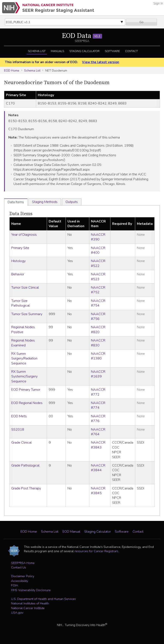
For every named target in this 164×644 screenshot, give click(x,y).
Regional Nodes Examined (23, 343)
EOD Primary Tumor (26, 390)
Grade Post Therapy (26, 488)
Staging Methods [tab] (45, 202)
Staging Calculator (84, 51)
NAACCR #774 (98, 405)
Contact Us (19, 567)
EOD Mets (19, 416)
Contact (131, 51)
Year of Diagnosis (24, 235)
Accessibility (20, 581)
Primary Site (20, 248)
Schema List (37, 51)
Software (112, 51)
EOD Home (12, 70)
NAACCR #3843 (98, 445)
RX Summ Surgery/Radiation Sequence (24, 359)
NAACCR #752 (98, 290)
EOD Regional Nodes (27, 403)
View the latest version (101, 62)
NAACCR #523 (98, 277)
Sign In (158, 3)
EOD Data (82, 36)
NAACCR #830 (98, 343)
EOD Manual (71, 532)
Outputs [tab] (72, 202)
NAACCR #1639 (98, 374)
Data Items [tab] (16, 202)
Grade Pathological (25, 465)
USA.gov (17, 613)
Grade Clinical (21, 443)
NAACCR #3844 (98, 468)
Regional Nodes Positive (23, 329)
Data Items (21, 214)
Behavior (18, 274)
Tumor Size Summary (27, 314)
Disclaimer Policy (23, 576)
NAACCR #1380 (98, 356)
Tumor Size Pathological (20, 303)
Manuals (57, 51)
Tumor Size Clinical (25, 288)
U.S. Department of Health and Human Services (43, 599)
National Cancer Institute (28, 608)
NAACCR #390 (98, 237)
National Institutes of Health (30, 603)
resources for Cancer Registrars (96, 551)
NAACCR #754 (98, 303)
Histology (18, 261)
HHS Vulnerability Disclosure (31, 590)
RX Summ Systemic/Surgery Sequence (24, 376)
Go (141, 22)
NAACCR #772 (98, 392)
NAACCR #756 (98, 316)
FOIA (15, 585)
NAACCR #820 (98, 329)
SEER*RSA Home (23, 563)
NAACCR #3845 (98, 491)
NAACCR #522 (98, 263)
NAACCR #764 (98, 432)
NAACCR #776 (98, 419)
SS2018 (18, 429)
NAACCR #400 (98, 250)
